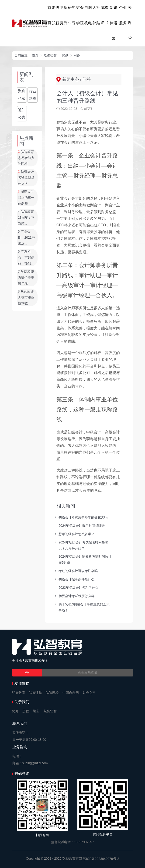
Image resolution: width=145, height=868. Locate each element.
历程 (26, 711)
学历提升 (64, 15)
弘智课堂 (35, 693)
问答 (77, 55)
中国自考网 (71, 693)
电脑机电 (88, 15)
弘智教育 (19, 693)
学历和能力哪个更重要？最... (26, 278)
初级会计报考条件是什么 (76, 579)
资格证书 (104, 15)
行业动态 (33, 95)
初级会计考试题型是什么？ (26, 178)
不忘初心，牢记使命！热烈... (26, 258)
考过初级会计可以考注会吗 (78, 571)
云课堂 (130, 23)
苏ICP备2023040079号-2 (101, 859)
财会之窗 (89, 693)
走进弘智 (55, 15)
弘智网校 (52, 693)
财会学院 (80, 15)
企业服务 (123, 15)
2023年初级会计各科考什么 (78, 588)
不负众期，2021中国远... (26, 238)
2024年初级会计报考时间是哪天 (82, 526)
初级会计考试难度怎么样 (76, 596)
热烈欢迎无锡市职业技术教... (26, 297)
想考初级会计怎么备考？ (76, 534)
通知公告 (22, 114)
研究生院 (72, 15)
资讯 (65, 55)
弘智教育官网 (72, 859)
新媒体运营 (114, 23)
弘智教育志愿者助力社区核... (26, 158)
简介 (15, 711)
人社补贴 (96, 15)
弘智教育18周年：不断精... (26, 218)
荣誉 (36, 711)
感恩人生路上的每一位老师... (26, 198)
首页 (49, 15)
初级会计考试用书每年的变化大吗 (83, 517)
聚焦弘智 (22, 95)
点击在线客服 (88, 673)
